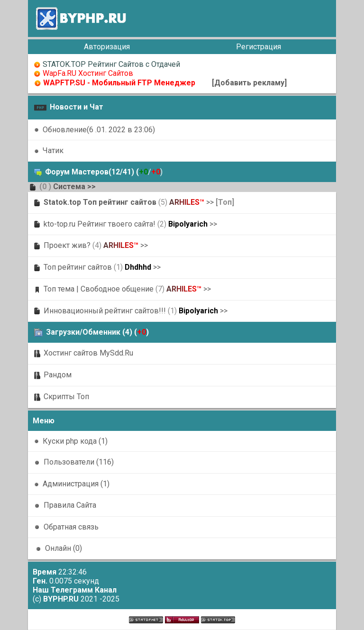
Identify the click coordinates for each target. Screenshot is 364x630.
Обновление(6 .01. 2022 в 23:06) (99, 130)
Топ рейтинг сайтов (78, 267)
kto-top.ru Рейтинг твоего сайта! (100, 224)
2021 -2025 (81, 599)
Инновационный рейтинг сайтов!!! (105, 311)
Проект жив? (67, 245)
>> (91, 187)
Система (69, 187)
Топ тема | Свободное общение (99, 289)
